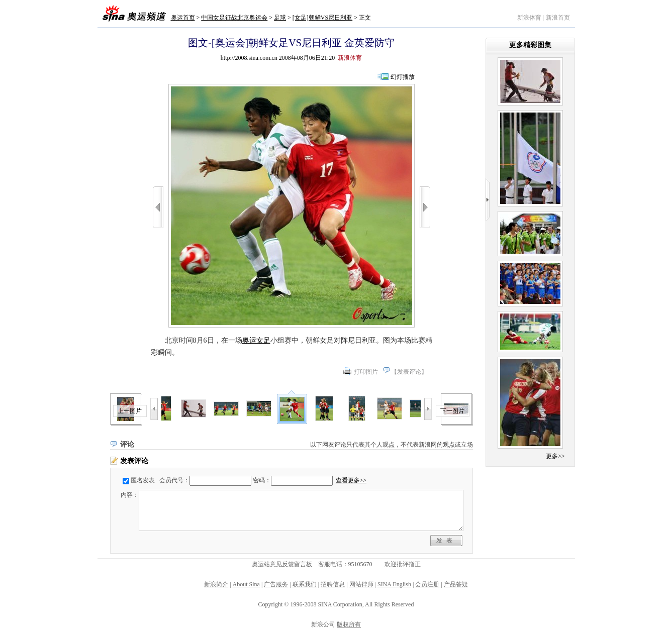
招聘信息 (333, 584)
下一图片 (452, 411)
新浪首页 (558, 18)
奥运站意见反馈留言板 (282, 564)
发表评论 (409, 372)
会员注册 (427, 584)
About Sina (246, 584)
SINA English (394, 584)
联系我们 (305, 584)
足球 (280, 18)
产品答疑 (456, 584)
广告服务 (276, 584)
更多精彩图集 (530, 45)
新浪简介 (216, 584)
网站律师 (361, 584)
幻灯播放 (403, 77)
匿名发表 (143, 480)
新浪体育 (529, 18)
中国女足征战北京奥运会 (234, 18)
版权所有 (349, 624)
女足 (263, 340)
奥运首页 (183, 18)
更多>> (555, 456)
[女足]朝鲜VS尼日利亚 (322, 18)
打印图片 (366, 372)
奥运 (249, 340)
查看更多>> (351, 480)
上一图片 (130, 411)
